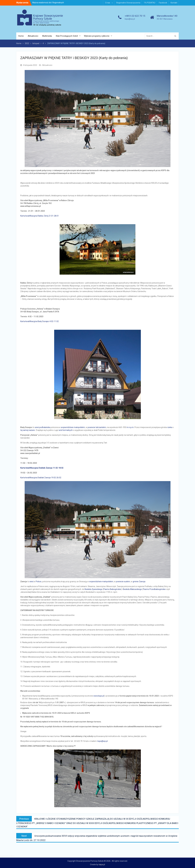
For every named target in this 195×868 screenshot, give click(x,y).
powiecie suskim (123, 582)
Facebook (163, 3)
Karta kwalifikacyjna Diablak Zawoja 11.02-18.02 (42, 468)
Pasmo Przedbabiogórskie (154, 589)
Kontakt (174, 3)
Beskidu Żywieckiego (94, 589)
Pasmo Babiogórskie (112, 589)
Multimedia (47, 36)
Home (21, 36)
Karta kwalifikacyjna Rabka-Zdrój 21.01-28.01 (40, 216)
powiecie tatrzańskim (97, 427)
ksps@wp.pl (130, 19)
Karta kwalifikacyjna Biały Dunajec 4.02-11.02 (39, 321)
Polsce (39, 582)
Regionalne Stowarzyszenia (128, 3)
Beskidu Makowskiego (132, 589)
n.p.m (131, 427)
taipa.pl (102, 864)
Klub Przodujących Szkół (67, 36)
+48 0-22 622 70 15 (135, 16)
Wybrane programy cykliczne (97, 36)
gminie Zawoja (139, 582)
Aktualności (33, 36)
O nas (108, 3)
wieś (37, 427)
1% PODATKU (150, 3)
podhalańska (45, 427)
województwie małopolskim (73, 427)
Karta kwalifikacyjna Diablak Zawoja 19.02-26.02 (41, 478)
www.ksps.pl (99, 696)
